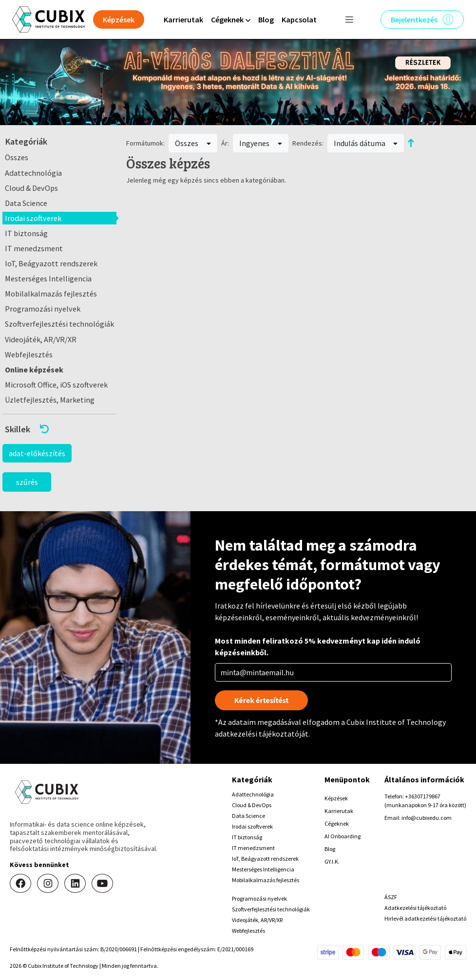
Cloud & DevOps (31, 188)
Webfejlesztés (29, 354)
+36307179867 (423, 796)
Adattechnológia (33, 173)
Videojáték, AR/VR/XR (41, 339)
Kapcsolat (299, 19)
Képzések (336, 798)
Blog (266, 19)
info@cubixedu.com (427, 818)
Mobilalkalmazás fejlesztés (51, 294)
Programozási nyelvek (43, 309)
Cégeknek (337, 823)
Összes (17, 157)
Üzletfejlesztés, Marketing (50, 400)
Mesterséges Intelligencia (48, 278)
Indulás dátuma (366, 143)
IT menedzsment (34, 248)
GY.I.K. (332, 861)
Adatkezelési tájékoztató (415, 908)
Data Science (26, 203)
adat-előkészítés (37, 453)
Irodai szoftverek (33, 218)
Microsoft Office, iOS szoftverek (56, 385)
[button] (59, 429)
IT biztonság (26, 233)
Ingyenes (261, 143)
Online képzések (34, 370)
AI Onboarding (343, 836)
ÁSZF (391, 897)
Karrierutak (183, 19)
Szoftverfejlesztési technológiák (59, 324)
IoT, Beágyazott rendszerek (51, 263)
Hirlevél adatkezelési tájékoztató (425, 918)
